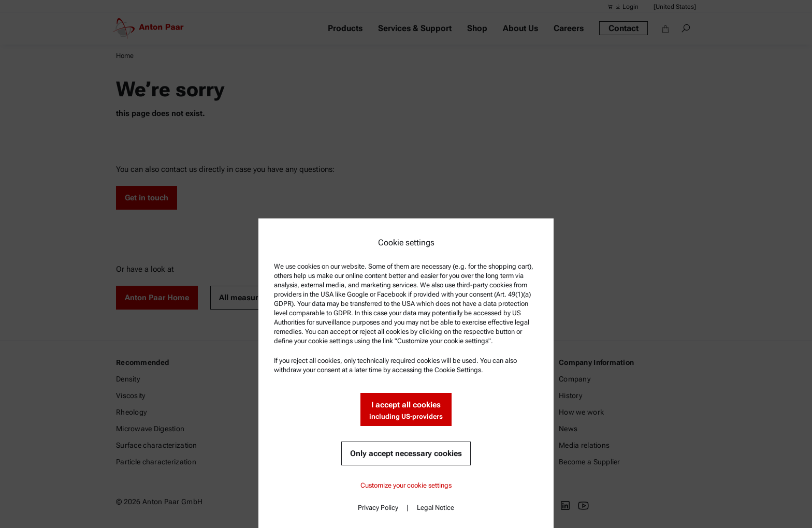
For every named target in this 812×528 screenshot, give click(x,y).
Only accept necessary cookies (406, 453)
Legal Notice (436, 508)
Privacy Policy (378, 508)
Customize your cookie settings (406, 485)
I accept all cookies (406, 411)
